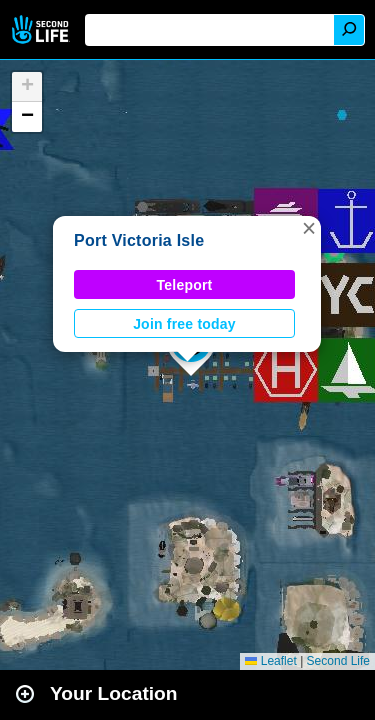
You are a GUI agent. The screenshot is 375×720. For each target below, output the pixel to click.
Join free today (184, 324)
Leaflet (270, 661)
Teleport (185, 285)
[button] (309, 228)
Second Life (42, 29)
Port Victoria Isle (139, 240)
